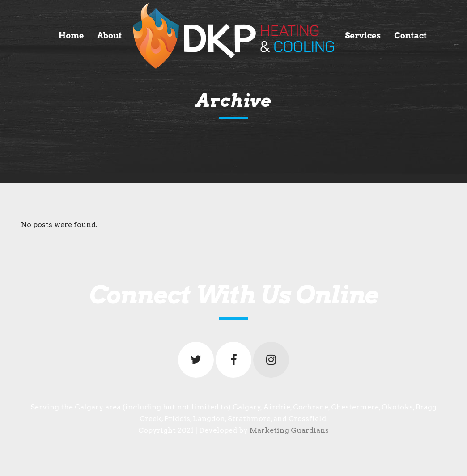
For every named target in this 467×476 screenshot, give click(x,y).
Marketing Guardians (289, 430)
